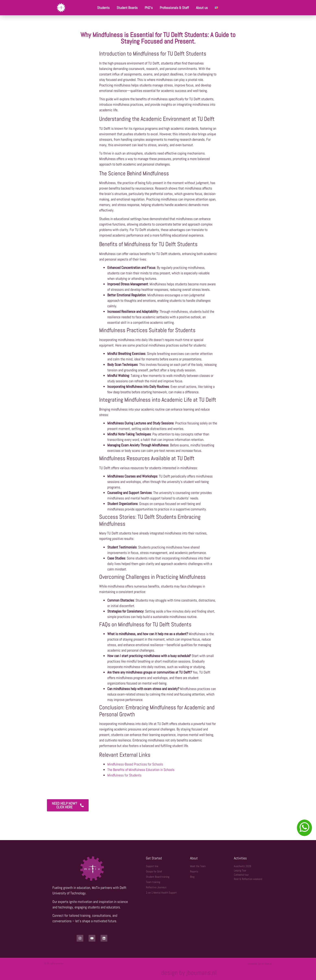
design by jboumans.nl (189, 973)
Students (103, 8)
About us (202, 8)
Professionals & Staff (174, 8)
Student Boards (127, 8)
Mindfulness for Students (124, 775)
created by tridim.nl (260, 964)
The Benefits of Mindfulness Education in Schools (141, 770)
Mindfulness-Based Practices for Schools (135, 764)
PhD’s (149, 8)
